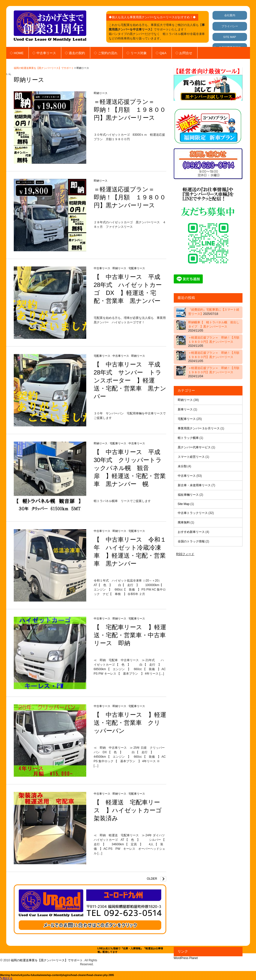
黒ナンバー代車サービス (194, 447)
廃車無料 (184, 522)
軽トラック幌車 (188, 438)
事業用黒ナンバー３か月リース (199, 428)
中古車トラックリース (193, 513)
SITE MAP (230, 37)
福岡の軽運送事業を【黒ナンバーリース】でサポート (44, 68)
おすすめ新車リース (191, 532)
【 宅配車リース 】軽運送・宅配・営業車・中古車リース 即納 (130, 635)
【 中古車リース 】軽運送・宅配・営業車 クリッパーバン (130, 723)
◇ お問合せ (184, 53)
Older (152, 879)
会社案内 (230, 15)
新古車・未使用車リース (194, 485)
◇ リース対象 (136, 53)
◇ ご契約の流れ (106, 53)
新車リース (185, 409)
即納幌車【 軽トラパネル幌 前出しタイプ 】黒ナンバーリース (214, 326)
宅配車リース (137, 268)
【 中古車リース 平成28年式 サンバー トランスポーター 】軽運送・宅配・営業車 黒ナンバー (130, 380)
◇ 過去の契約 (75, 53)
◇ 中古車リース (44, 53)
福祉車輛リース (188, 495)
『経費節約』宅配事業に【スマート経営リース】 (214, 312)
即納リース (101, 93)
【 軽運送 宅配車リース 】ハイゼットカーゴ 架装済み (131, 810)
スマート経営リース (191, 457)
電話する (6, 978)
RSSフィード (185, 554)
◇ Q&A (161, 53)
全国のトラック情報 (191, 541)
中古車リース (102, 268)
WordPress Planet (186, 958)
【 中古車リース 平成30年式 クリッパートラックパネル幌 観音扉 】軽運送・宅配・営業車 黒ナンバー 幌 (130, 468)
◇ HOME (17, 53)
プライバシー (230, 26)
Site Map (184, 504)
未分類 (182, 466)
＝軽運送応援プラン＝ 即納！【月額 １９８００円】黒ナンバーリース (130, 110)
